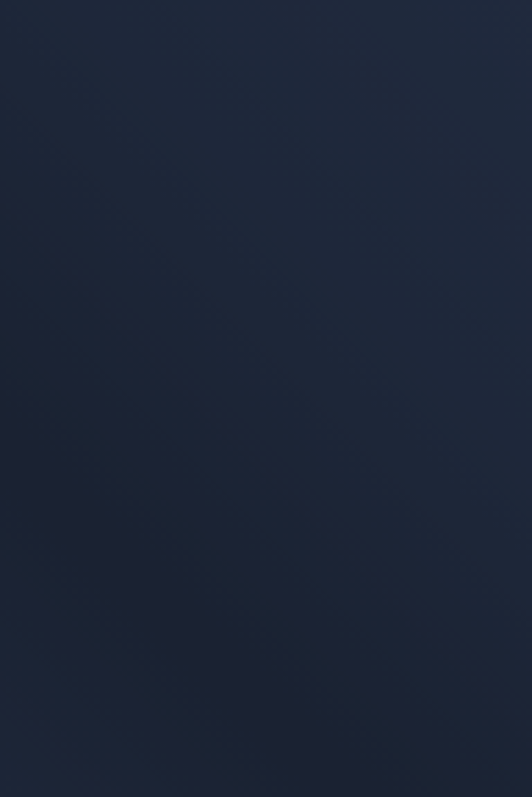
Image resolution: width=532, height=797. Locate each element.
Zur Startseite (355, 218)
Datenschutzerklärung (59, 647)
